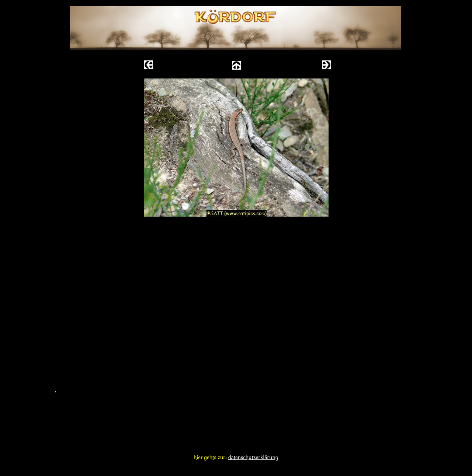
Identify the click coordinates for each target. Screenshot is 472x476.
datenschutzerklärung (253, 457)
